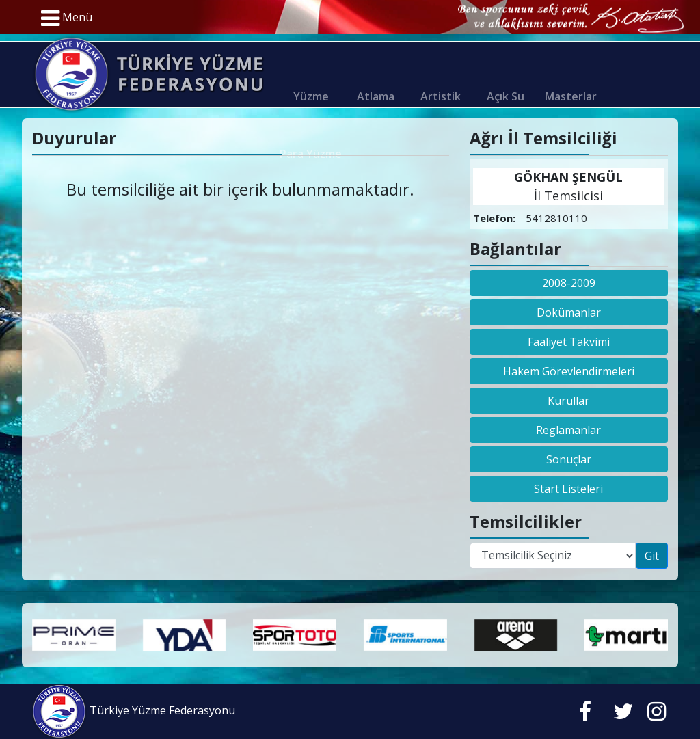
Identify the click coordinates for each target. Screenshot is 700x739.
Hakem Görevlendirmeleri (569, 371)
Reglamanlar (568, 430)
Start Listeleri (568, 489)
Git (652, 556)
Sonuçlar (569, 459)
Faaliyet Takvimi (569, 342)
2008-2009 (569, 283)
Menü (67, 18)
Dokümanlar (569, 312)
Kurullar (568, 401)
